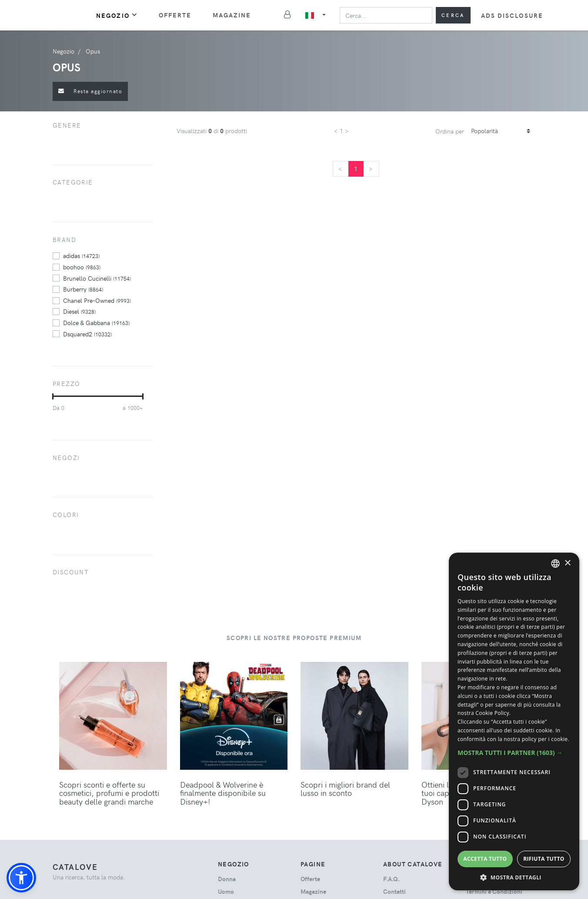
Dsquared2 (87, 334)
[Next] (371, 169)
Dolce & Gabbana (96, 322)
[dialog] (514, 721)
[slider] (53, 396)
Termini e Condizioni (494, 891)
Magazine (232, 15)
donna (227, 879)
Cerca (453, 15)
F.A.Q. (391, 879)
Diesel (79, 311)
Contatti (394, 891)
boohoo (82, 267)
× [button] (567, 563)
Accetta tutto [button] (485, 859)
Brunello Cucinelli (97, 278)
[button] (21, 878)
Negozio (117, 15)
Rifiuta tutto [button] (544, 859)
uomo (226, 891)
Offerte (175, 15)
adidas (81, 255)
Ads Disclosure (512, 15)
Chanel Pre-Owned (97, 300)
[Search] (386, 15)
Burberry (83, 289)
